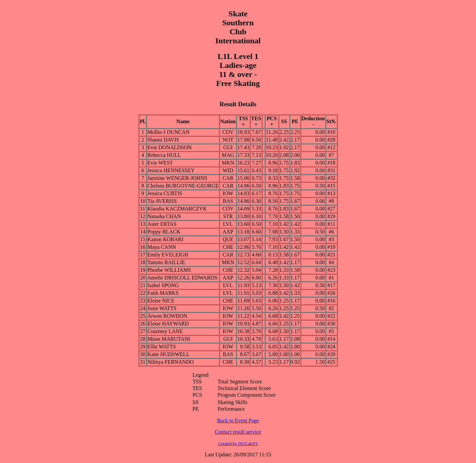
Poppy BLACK (164, 232)
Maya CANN (162, 247)
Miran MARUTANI (169, 339)
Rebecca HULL (164, 155)
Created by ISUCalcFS (238, 444)
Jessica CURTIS (165, 193)
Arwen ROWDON (167, 316)
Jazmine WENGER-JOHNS (177, 178)
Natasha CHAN (164, 216)
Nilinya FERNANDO (170, 362)
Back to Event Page (238, 421)
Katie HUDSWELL (168, 354)
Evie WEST (160, 163)
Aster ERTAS (162, 224)
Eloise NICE (161, 301)
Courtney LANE (165, 331)
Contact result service (238, 432)
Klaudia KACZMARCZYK (177, 209)
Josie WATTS (162, 308)
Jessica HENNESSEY (171, 170)
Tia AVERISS (162, 201)
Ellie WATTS (161, 347)
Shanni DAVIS (163, 140)
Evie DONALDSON (169, 147)
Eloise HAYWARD (168, 324)
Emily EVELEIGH (168, 255)
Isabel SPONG (163, 285)
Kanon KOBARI (165, 239)
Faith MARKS (163, 293)
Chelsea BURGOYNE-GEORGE (183, 186)
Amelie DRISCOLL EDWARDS (182, 278)
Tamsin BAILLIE (166, 262)
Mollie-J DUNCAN (168, 132)
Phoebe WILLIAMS (169, 270)
